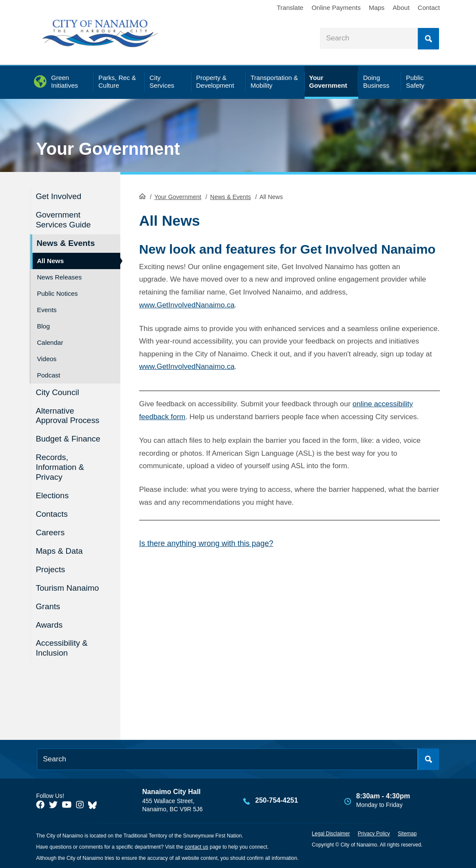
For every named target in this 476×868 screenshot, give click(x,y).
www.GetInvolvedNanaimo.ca (187, 305)
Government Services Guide (64, 220)
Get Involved (59, 196)
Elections (53, 495)
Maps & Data (60, 550)
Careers (51, 532)
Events (47, 309)
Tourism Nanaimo (68, 587)
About (401, 8)
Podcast (49, 375)
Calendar (50, 342)
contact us (197, 846)
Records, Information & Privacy (60, 467)
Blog (43, 326)
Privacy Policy (374, 832)
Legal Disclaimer (331, 832)
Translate (290, 8)
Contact (429, 8)
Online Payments (336, 8)
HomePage (142, 196)
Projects (51, 569)
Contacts (52, 514)
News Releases (59, 277)
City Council (58, 392)
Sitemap (407, 832)
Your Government (108, 149)
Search (428, 39)
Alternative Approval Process (68, 415)
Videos (47, 358)
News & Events (230, 197)
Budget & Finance (69, 439)
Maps (377, 8)
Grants (48, 606)
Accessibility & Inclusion (62, 647)
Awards (50, 624)
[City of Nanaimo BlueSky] (95, 804)
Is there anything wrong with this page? (206, 543)
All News (50, 260)
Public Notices (57, 293)
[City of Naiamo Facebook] (40, 804)
